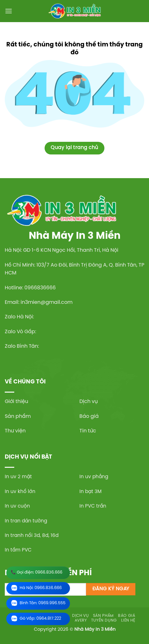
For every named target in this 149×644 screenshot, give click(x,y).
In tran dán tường (26, 521)
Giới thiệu (16, 402)
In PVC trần (93, 506)
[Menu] (9, 11)
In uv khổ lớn (20, 492)
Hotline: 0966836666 (30, 288)
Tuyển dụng (104, 620)
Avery (81, 620)
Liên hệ (128, 620)
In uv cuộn (17, 506)
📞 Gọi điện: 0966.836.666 (37, 572)
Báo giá (89, 416)
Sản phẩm (18, 416)
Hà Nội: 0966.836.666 (36, 588)
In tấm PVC (18, 550)
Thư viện (15, 431)
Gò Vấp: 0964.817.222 (36, 619)
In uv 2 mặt (18, 477)
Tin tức (88, 431)
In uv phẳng (94, 477)
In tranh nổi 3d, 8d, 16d (32, 536)
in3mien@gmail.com (47, 302)
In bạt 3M (90, 492)
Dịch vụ (89, 402)
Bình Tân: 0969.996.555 (38, 604)
